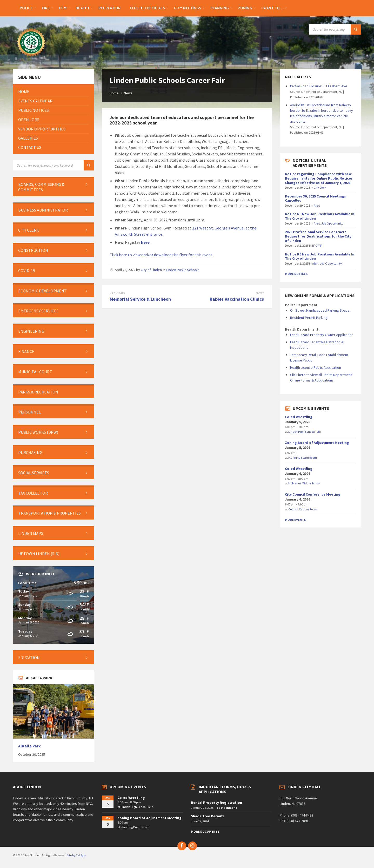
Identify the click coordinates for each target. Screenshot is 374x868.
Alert (317, 205)
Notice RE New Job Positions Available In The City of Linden (320, 216)
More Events (295, 520)
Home (114, 93)
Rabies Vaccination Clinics (237, 299)
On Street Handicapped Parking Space (320, 310)
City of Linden (151, 270)
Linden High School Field (305, 432)
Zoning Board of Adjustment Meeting (317, 443)
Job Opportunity (332, 223)
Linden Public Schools (183, 270)
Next (260, 293)
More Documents (205, 831)
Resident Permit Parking (309, 318)
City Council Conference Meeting (313, 494)
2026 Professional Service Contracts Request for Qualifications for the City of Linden (318, 236)
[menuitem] (26, 8)
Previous (117, 293)
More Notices (296, 274)
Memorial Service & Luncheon (140, 299)
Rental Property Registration (216, 803)
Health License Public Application (316, 367)
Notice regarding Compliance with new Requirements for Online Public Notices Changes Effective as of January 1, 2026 (319, 178)
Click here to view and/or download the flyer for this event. (161, 255)
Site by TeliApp (76, 855)
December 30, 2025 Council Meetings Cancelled (315, 198)
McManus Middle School (304, 483)
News (128, 93)
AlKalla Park (29, 746)
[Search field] (335, 29)
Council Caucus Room (303, 509)
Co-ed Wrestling (299, 417)
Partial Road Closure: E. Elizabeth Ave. (319, 86)
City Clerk (320, 188)
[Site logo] (31, 59)
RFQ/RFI (317, 245)
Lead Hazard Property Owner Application (322, 335)
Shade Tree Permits (208, 816)
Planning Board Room (303, 458)
